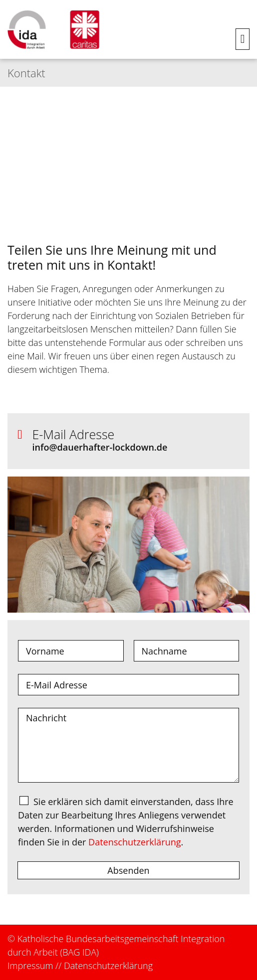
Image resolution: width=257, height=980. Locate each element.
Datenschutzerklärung (134, 842)
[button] (243, 39)
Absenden (128, 870)
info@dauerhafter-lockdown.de (100, 447)
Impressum (30, 966)
